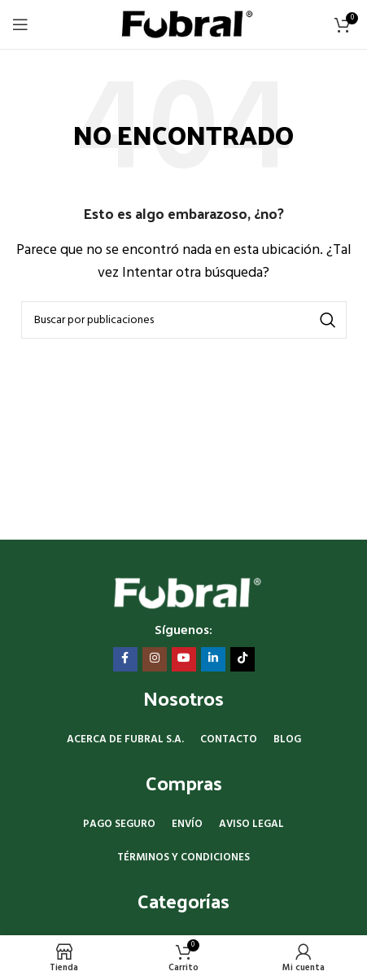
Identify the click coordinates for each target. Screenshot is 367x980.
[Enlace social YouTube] (184, 659)
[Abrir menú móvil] (20, 24)
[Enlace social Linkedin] (213, 659)
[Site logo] (183, 24)
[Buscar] (184, 320)
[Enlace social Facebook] (125, 659)
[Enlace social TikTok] (242, 659)
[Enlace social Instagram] (155, 659)
